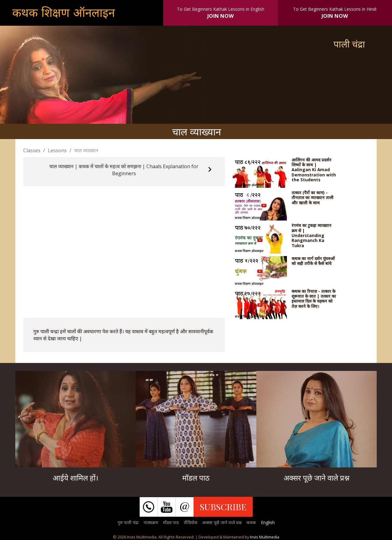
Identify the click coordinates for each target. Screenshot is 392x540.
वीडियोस (190, 522)
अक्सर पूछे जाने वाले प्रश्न (222, 522)
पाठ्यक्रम (151, 522)
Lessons (57, 150)
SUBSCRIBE (223, 507)
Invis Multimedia (265, 537)
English (268, 522)
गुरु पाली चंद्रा (128, 522)
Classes (32, 150)
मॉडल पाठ (171, 522)
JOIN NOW (221, 16)
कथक (251, 522)
